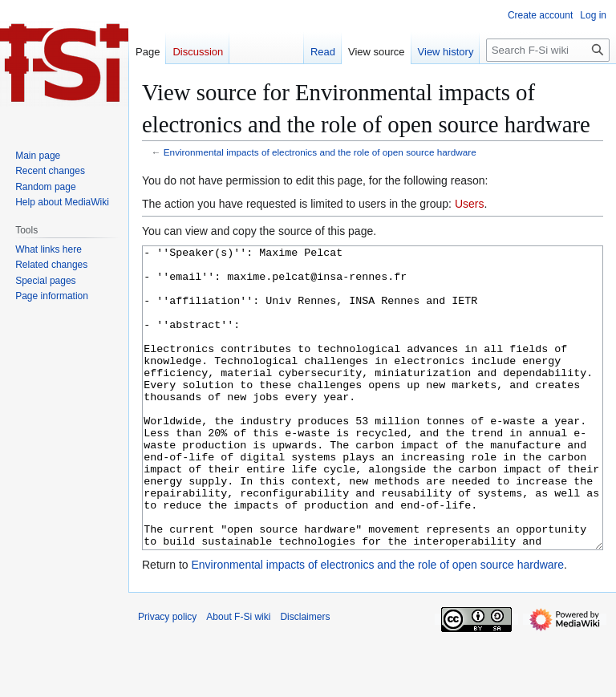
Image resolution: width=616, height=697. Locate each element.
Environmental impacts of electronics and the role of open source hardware (320, 152)
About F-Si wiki (238, 677)
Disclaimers (305, 677)
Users (470, 204)
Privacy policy (167, 677)
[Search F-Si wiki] (548, 50)
